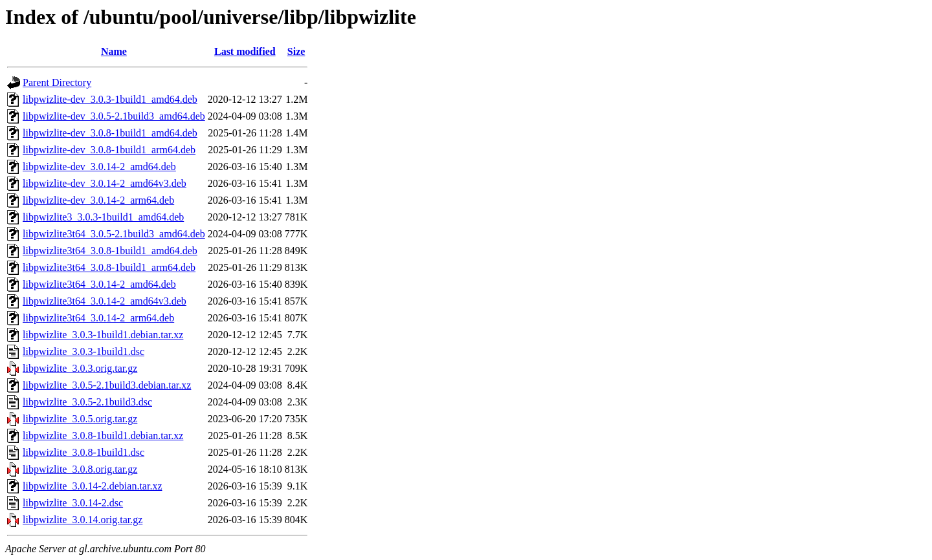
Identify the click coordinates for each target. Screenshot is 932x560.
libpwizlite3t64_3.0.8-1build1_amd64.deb (110, 251)
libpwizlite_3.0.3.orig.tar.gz (80, 368)
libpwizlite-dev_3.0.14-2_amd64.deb (99, 167)
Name (114, 51)
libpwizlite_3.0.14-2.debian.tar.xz (93, 486)
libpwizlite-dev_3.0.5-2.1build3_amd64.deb (114, 116)
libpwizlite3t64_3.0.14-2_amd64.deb (99, 284)
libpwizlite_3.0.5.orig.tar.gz (80, 419)
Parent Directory (57, 82)
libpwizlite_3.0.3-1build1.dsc (83, 351)
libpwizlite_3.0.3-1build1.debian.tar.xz (103, 335)
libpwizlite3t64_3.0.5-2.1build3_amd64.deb (114, 234)
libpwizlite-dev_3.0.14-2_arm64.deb (98, 200)
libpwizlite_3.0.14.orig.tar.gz (83, 520)
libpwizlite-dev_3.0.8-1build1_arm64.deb (109, 150)
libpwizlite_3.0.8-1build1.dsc (83, 452)
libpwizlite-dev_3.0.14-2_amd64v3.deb (105, 183)
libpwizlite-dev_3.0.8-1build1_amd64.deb (110, 133)
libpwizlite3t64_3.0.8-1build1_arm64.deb (109, 267)
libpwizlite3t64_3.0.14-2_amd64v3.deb (105, 301)
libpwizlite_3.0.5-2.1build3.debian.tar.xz (107, 385)
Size (296, 51)
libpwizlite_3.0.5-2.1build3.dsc (87, 402)
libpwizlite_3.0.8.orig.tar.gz (80, 469)
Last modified (245, 51)
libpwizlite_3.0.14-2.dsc (73, 503)
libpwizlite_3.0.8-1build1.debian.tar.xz (103, 436)
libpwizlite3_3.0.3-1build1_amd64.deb (103, 217)
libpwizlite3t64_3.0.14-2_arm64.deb (98, 318)
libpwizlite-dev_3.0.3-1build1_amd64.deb (110, 99)
